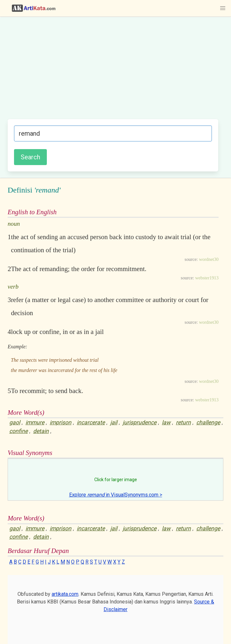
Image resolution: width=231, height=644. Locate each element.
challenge (208, 422)
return (183, 422)
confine (18, 431)
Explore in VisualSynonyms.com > (116, 495)
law (166, 422)
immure (35, 422)
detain (41, 431)
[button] (223, 8)
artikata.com (65, 594)
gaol (15, 422)
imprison (61, 422)
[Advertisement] (113, 71)
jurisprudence (140, 422)
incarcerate (91, 422)
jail (114, 422)
